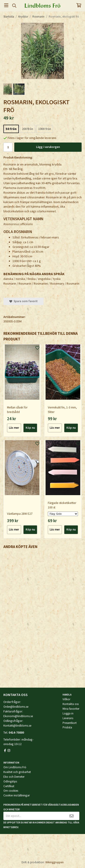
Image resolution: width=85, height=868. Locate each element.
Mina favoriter (71, 709)
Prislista (67, 727)
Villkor (66, 699)
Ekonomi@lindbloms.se (18, 716)
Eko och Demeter (14, 777)
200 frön (28, 129)
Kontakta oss (71, 704)
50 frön (11, 129)
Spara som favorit (23, 301)
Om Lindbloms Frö (15, 767)
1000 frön (45, 129)
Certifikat (9, 786)
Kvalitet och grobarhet (17, 772)
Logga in (68, 713)
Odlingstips (10, 781)
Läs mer (14, 428)
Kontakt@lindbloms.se (17, 726)
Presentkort (70, 723)
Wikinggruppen (55, 862)
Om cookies (11, 791)
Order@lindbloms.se (16, 707)
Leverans (68, 718)
